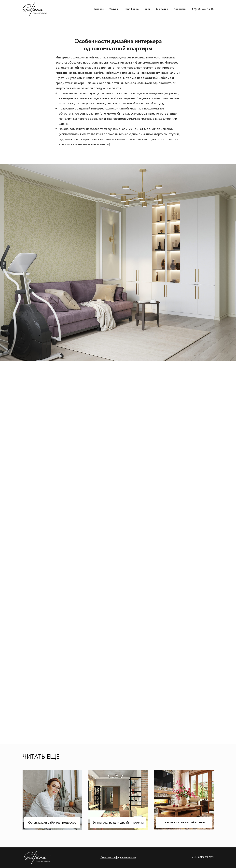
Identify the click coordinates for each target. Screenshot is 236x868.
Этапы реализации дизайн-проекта (118, 823)
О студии (162, 9)
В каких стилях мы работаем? (184, 822)
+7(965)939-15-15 (203, 9)
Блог (147, 9)
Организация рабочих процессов (52, 823)
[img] (184, 800)
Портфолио (131, 9)
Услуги (114, 9)
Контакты (180, 9)
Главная (99, 9)
